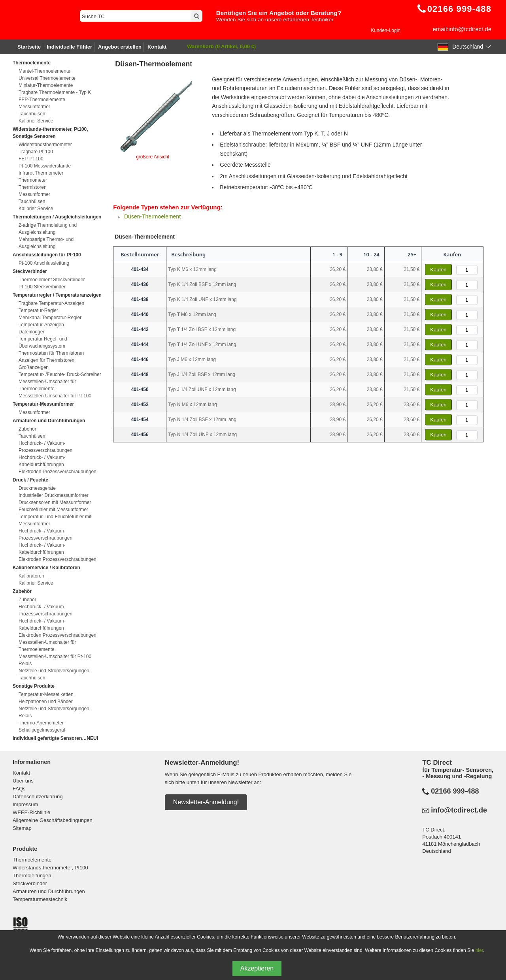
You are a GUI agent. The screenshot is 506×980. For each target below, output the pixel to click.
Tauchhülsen (32, 114)
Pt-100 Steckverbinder (42, 287)
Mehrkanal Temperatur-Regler (50, 318)
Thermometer (33, 180)
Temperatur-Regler (38, 310)
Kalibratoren (31, 576)
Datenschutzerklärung (38, 797)
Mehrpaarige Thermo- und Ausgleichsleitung (46, 243)
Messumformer (34, 107)
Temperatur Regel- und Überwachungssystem (43, 342)
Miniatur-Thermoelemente (46, 85)
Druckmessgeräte (37, 488)
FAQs (19, 789)
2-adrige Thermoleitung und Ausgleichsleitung (48, 229)
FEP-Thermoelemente (42, 100)
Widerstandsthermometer (45, 145)
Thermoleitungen (32, 876)
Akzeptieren (257, 968)
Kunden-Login (386, 30)
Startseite (29, 47)
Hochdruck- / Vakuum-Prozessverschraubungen (45, 447)
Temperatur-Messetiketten (46, 694)
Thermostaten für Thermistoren (51, 353)
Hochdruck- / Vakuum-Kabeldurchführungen (42, 461)
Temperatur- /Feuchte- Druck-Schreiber (60, 374)
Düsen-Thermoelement (152, 216)
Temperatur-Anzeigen (41, 325)
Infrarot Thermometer (41, 173)
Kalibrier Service (36, 121)
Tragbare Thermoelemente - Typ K (55, 92)
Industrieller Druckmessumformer (54, 495)
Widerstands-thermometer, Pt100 (50, 868)
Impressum (25, 804)
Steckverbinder (30, 883)
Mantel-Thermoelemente (44, 71)
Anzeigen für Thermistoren (46, 360)
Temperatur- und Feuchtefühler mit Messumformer (55, 520)
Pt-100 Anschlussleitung (44, 263)
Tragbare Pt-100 (36, 152)
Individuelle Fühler (69, 47)
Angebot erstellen (120, 47)
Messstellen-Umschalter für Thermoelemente (47, 385)
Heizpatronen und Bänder (46, 702)
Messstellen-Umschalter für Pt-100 (55, 396)
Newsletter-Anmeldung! (206, 802)
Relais (25, 664)
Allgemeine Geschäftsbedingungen (53, 820)
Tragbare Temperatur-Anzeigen (51, 303)
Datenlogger (31, 332)
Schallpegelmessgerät (42, 730)
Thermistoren (33, 187)
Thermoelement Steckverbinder (52, 280)
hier (479, 950)
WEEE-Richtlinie (31, 812)
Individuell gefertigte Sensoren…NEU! (56, 738)
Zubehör (27, 429)
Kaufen (438, 270)
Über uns (23, 781)
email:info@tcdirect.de (462, 29)
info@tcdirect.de (459, 810)
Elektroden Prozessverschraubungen (58, 472)
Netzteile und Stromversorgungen (54, 671)
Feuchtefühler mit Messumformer (53, 510)
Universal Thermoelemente (47, 78)
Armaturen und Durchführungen (49, 891)
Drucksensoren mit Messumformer (55, 502)
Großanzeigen (34, 367)
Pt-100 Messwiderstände (45, 166)
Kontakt (157, 47)
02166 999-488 (455, 791)
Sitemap (22, 828)
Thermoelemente (32, 860)
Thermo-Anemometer (41, 723)
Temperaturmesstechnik (40, 899)
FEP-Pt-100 (31, 159)
